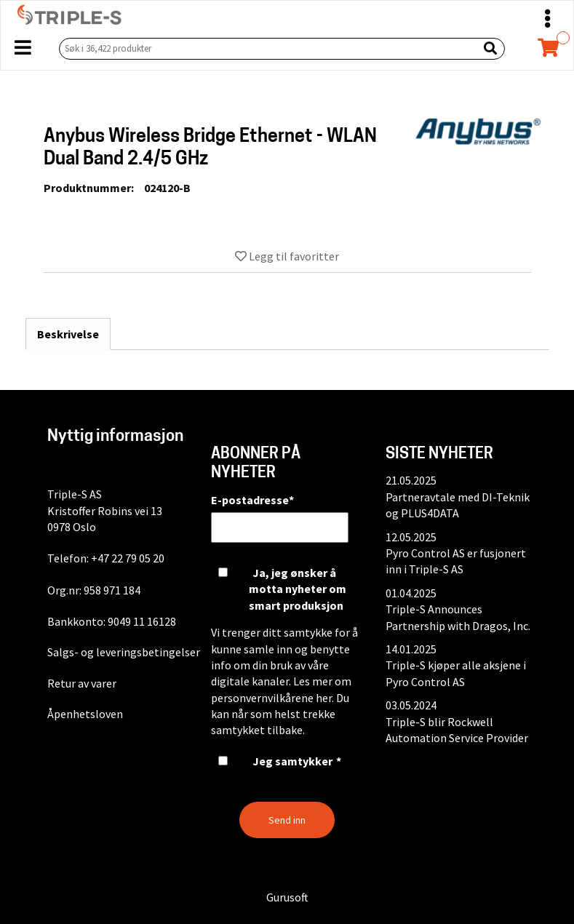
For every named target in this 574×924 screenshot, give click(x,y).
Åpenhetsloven (85, 714)
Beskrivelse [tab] (68, 334)
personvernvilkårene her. (272, 698)
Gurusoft (287, 897)
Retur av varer (82, 683)
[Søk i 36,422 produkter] (266, 48)
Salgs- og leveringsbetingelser (124, 652)
